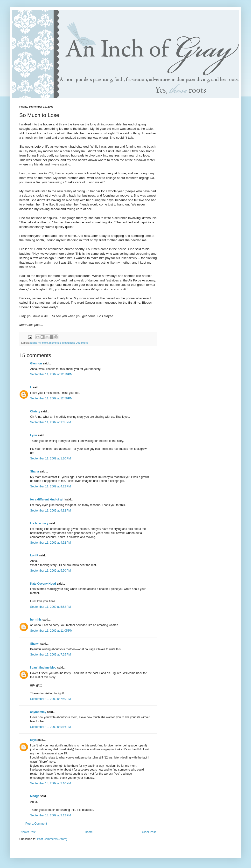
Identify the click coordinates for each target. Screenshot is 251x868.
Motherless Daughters (75, 343)
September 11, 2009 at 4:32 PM (50, 511)
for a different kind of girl (47, 499)
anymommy (38, 712)
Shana (35, 472)
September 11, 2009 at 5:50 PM (50, 571)
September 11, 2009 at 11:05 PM (51, 631)
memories (55, 343)
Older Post (149, 832)
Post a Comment (36, 824)
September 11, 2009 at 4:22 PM (50, 486)
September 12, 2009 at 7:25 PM (50, 655)
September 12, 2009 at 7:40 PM (50, 699)
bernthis (36, 620)
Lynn (34, 435)
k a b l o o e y (39, 523)
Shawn (35, 644)
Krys (33, 740)
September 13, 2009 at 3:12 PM (50, 815)
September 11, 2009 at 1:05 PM (50, 422)
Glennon (36, 363)
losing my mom (39, 343)
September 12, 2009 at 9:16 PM (50, 727)
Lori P (34, 555)
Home (89, 832)
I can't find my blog (43, 668)
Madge (35, 796)
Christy (35, 411)
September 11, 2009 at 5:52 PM (50, 607)
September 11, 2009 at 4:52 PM (50, 543)
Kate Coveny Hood (43, 584)
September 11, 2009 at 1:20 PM (50, 458)
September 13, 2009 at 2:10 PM (50, 783)
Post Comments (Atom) (52, 839)
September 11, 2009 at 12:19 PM (51, 374)
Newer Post (28, 832)
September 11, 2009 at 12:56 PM (51, 398)
